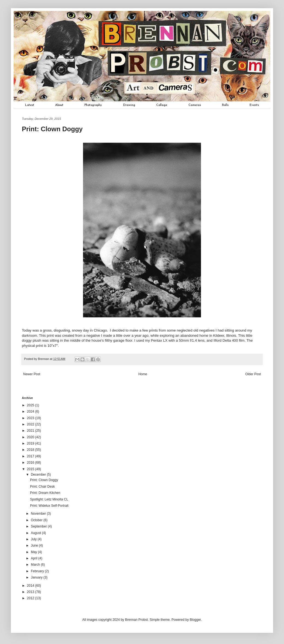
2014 (31, 586)
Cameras (195, 105)
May (34, 552)
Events (254, 105)
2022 (31, 424)
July (34, 539)
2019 (31, 443)
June (35, 545)
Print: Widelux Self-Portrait (49, 506)
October (37, 520)
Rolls (225, 105)
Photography (93, 105)
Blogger (195, 620)
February (38, 571)
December (39, 475)
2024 (31, 412)
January (37, 577)
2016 (31, 463)
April (35, 558)
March (36, 565)
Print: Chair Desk (42, 487)
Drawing (129, 105)
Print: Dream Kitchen (45, 493)
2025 (31, 405)
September (39, 526)
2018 (31, 450)
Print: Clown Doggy (44, 480)
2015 (31, 469)
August (36, 533)
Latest (30, 105)
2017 (31, 456)
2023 (31, 418)
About (59, 105)
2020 (31, 437)
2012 (31, 598)
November (39, 514)
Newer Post (32, 374)
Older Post (253, 374)
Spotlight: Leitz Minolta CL (49, 499)
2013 (31, 592)
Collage (162, 105)
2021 (31, 431)
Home (143, 374)
